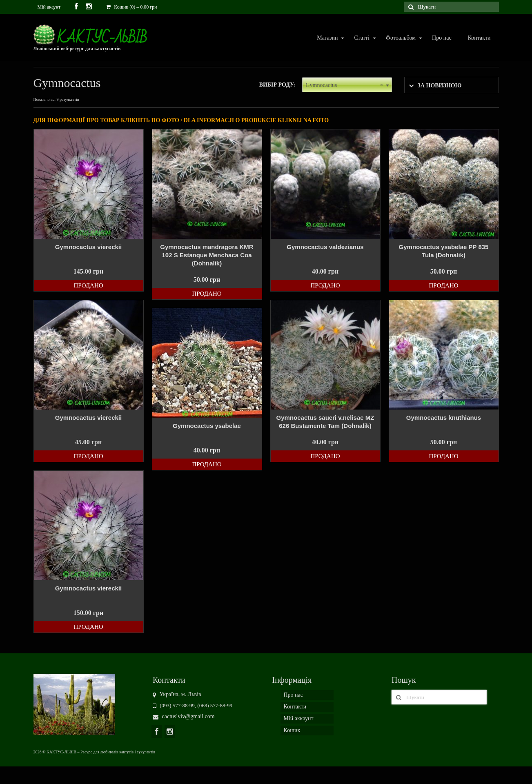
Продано (88, 285)
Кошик (292, 730)
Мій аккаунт (299, 718)
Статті (361, 38)
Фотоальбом (400, 38)
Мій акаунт (49, 7)
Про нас (442, 38)
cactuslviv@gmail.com (184, 716)
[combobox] (347, 85)
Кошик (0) (131, 7)
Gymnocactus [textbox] (345, 85)
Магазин (327, 38)
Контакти (479, 38)
